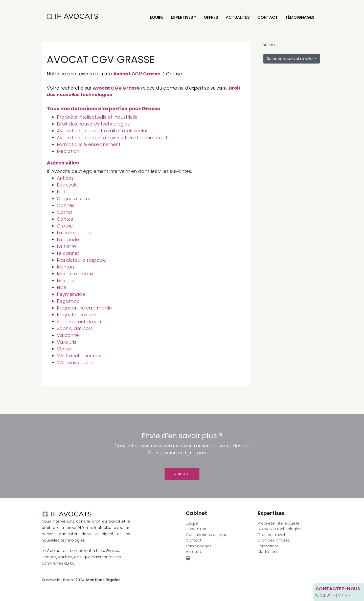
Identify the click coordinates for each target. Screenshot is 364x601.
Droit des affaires (274, 540)
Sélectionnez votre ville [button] (290, 59)
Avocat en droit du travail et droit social (102, 131)
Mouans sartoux (75, 274)
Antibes (65, 178)
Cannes (66, 205)
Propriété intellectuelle (279, 523)
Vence (64, 349)
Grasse (65, 226)
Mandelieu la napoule (81, 260)
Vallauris (66, 342)
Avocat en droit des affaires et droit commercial (112, 138)
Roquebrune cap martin (84, 308)
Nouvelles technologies (280, 529)
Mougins (66, 281)
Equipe (157, 17)
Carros (65, 212)
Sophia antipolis (75, 328)
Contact (268, 17)
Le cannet (68, 253)
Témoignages (300, 17)
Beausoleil (68, 185)
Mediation (68, 151)
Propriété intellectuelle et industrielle (97, 117)
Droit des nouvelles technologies (93, 124)
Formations (268, 546)
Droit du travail (271, 535)
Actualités (238, 17)
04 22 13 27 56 (335, 596)
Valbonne (68, 335)
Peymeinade (71, 294)
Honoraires (196, 529)
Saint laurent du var (79, 322)
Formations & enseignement (89, 144)
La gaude (68, 240)
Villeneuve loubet (76, 362)
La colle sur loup (75, 233)
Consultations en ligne (207, 535)
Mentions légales (103, 580)
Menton (65, 267)
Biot (61, 192)
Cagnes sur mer (75, 199)
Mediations (268, 552)
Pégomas (68, 301)
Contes (65, 219)
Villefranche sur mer (79, 356)
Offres (211, 17)
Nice (62, 287)
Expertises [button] (182, 17)
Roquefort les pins (77, 315)
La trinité (66, 246)
